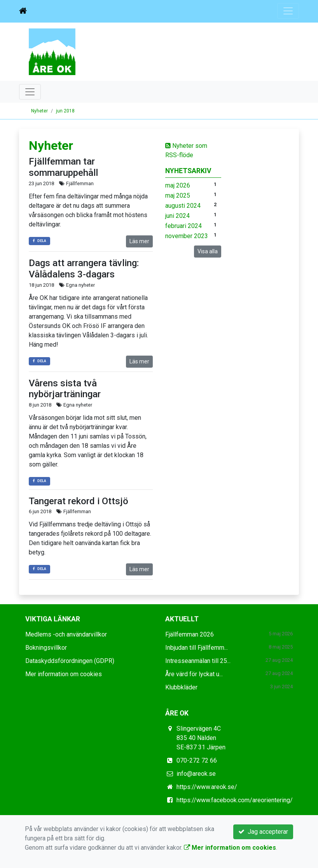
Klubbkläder (181, 687)
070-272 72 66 (197, 760)
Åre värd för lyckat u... (194, 674)
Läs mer (139, 241)
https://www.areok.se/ (207, 787)
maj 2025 (178, 196)
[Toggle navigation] (288, 11)
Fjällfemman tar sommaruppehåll (63, 167)
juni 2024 (177, 216)
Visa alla (208, 251)
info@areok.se (196, 774)
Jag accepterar (263, 832)
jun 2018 (65, 111)
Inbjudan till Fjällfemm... (197, 648)
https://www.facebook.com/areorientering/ (235, 800)
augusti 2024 (183, 206)
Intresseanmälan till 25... (198, 661)
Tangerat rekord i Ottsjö (79, 501)
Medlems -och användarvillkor (66, 634)
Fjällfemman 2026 (190, 634)
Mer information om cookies (64, 674)
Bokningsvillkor (46, 648)
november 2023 (187, 236)
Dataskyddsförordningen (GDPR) (70, 661)
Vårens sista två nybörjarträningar (65, 389)
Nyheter (39, 111)
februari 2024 (183, 226)
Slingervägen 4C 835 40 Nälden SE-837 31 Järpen (201, 738)
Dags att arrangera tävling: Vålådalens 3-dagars (84, 269)
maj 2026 (178, 185)
